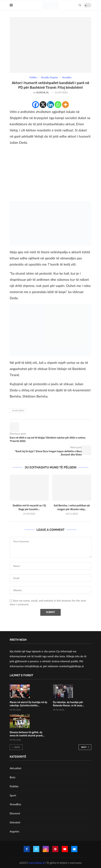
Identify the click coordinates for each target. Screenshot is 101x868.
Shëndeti (15, 822)
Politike (14, 786)
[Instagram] (46, 849)
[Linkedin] (50, 105)
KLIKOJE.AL (43, 92)
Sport (13, 795)
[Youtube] (65, 849)
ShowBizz (15, 804)
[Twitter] (36, 849)
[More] (65, 105)
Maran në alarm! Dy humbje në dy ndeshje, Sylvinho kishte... (28, 704)
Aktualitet (16, 768)
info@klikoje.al (33, 666)
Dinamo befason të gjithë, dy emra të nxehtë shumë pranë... (27, 734)
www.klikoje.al (36, 863)
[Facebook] (36, 105)
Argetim (14, 831)
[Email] (74, 849)
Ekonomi (15, 813)
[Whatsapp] (58, 105)
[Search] (80, 5)
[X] (43, 105)
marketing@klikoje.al (71, 666)
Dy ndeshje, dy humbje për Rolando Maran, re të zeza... (68, 704)
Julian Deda (18, 410)
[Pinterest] (55, 849)
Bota (12, 777)
